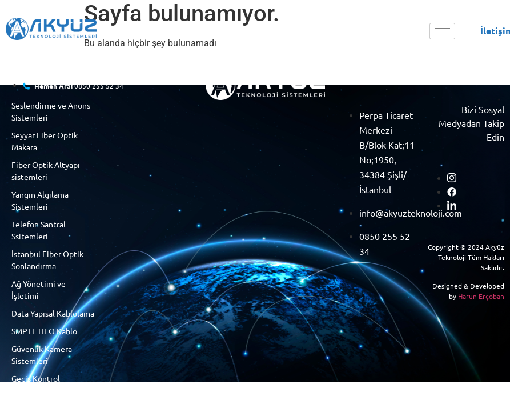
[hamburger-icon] (442, 31)
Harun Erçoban (481, 296)
